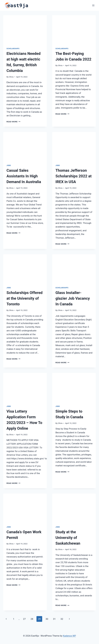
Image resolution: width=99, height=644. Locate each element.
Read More (13, 122)
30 (47, 619)
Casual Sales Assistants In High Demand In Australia (24, 176)
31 (54, 619)
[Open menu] (93, 5)
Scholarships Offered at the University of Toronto (25, 298)
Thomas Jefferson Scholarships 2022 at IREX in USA (74, 176)
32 (62, 619)
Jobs (9, 165)
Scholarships (13, 49)
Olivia (11, 77)
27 (24, 619)
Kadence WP (69, 636)
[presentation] (25, 30)
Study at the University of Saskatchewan (68, 538)
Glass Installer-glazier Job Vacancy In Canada (73, 298)
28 (32, 619)
